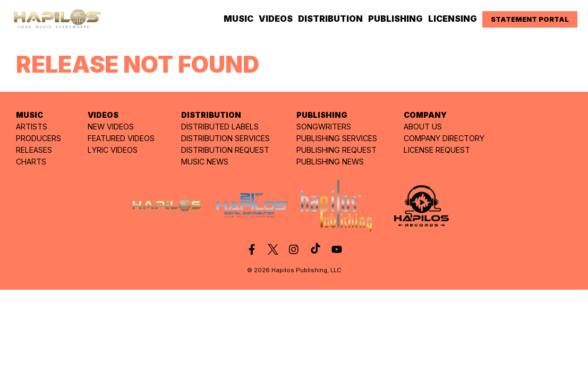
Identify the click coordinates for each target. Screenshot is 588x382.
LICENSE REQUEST (437, 150)
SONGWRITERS (324, 127)
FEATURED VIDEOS (121, 138)
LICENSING (453, 19)
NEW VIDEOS (111, 127)
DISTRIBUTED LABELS (220, 127)
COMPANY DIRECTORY (444, 138)
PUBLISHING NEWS (330, 162)
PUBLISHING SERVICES (337, 138)
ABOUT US (423, 127)
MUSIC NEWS (205, 162)
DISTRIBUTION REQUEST (225, 150)
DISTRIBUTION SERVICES (225, 138)
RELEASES (34, 150)
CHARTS (31, 162)
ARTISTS (32, 127)
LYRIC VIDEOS (113, 150)
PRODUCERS (39, 138)
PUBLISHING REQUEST (336, 150)
